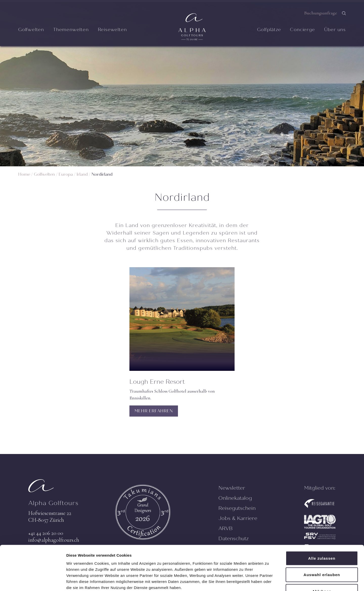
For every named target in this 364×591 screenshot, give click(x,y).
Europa (66, 174)
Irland (82, 174)
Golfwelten (31, 30)
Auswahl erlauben (322, 541)
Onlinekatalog (235, 498)
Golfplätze (269, 30)
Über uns (335, 30)
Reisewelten (112, 30)
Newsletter (232, 488)
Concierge (302, 30)
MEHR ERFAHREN (154, 411)
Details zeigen (269, 581)
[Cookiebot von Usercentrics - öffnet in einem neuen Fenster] (33, 581)
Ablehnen (322, 558)
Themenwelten (71, 30)
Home (24, 174)
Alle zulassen (322, 525)
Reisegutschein (237, 508)
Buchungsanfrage (321, 13)
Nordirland (102, 174)
